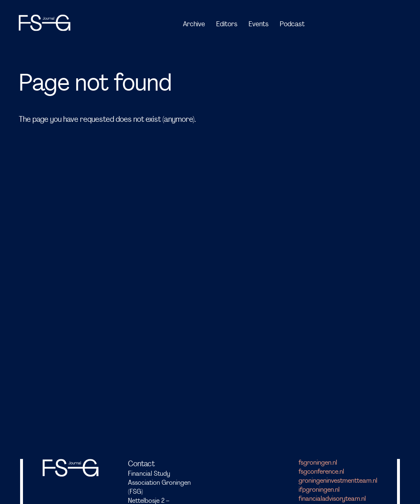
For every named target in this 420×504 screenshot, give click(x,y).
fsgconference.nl (321, 472)
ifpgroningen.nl (319, 490)
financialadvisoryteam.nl (332, 499)
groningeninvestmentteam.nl (338, 481)
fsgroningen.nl (318, 463)
